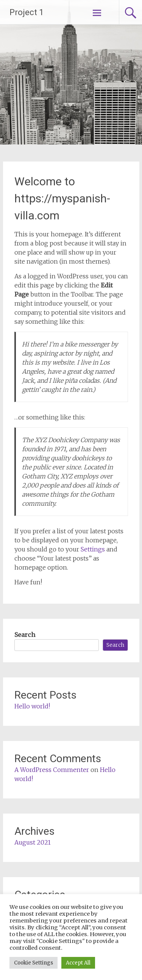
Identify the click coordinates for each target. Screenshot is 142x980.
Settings (93, 549)
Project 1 (27, 12)
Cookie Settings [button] (34, 963)
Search (25, 635)
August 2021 (33, 842)
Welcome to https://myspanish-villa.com (62, 198)
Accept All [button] (78, 963)
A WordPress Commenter (52, 770)
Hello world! (32, 706)
